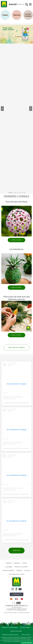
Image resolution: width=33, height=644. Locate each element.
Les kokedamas (16, 249)
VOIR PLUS (16, 550)
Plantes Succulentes (21, 567)
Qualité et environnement (24, 613)
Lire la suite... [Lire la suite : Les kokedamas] (16, 287)
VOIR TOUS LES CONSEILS (16, 348)
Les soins (27, 570)
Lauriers (24, 563)
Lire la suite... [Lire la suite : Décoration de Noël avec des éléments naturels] (16, 335)
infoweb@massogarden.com (21, 610)
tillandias (19, 570)
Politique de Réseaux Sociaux (10, 635)
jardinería (17, 563)
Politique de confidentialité (10, 627)
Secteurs (15, 613)
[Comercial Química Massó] (12, 4)
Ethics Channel (26, 635)
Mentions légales (25, 627)
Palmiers (9, 563)
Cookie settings (27, 643)
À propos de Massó (8, 613)
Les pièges (9, 567)
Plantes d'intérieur (9, 570)
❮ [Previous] (2, 108)
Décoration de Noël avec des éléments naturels (17, 298)
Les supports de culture (16, 574)
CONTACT (17, 594)
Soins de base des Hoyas (17, 202)
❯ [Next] (31, 108)
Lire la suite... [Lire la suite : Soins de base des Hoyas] (16, 240)
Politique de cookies (16, 631)
